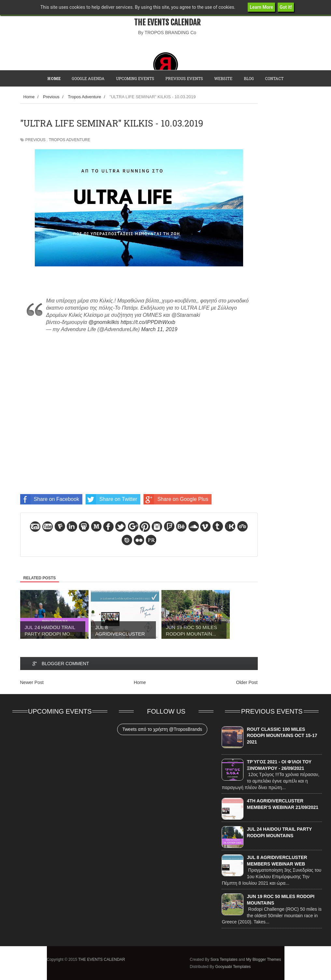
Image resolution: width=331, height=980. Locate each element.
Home (140, 682)
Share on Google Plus (176, 499)
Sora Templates (224, 960)
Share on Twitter (111, 499)
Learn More (261, 7)
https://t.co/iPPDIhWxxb (148, 322)
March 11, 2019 (159, 329)
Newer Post (32, 682)
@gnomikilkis (104, 322)
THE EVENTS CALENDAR (167, 22)
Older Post (247, 682)
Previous (35, 140)
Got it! (286, 7)
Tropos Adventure (69, 140)
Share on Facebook (50, 499)
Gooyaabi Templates (233, 967)
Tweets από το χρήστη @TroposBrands (162, 729)
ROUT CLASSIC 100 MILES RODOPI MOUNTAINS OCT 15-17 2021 (282, 736)
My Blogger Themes (263, 960)
